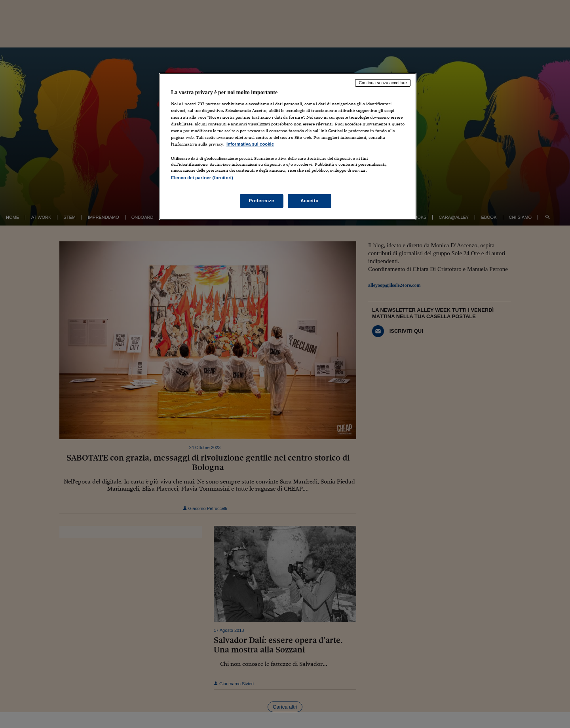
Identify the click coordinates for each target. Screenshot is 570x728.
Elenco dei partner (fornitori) (202, 178)
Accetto (310, 201)
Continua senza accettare (383, 83)
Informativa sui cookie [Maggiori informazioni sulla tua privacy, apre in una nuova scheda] (250, 144)
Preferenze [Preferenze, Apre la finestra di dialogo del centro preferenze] (262, 201)
